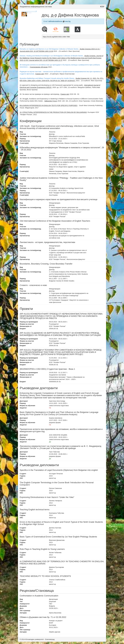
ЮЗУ (102, 7)
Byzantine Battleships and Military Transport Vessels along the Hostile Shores (47, 78)
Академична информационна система (36, 7)
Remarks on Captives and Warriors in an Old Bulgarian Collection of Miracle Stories (49, 49)
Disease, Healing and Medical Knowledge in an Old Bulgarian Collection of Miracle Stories (51, 56)
